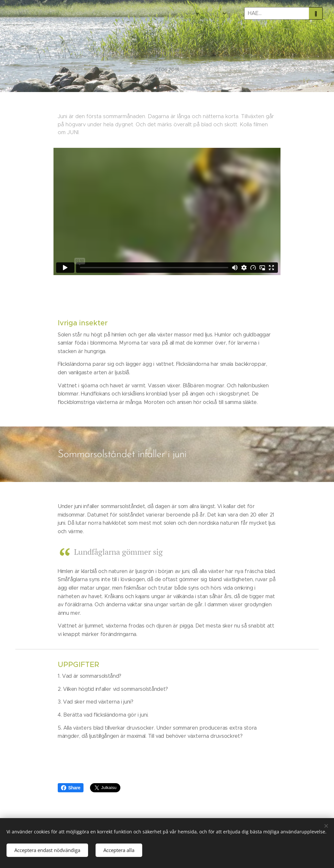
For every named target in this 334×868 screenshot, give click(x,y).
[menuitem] (203, 13)
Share (71, 788)
